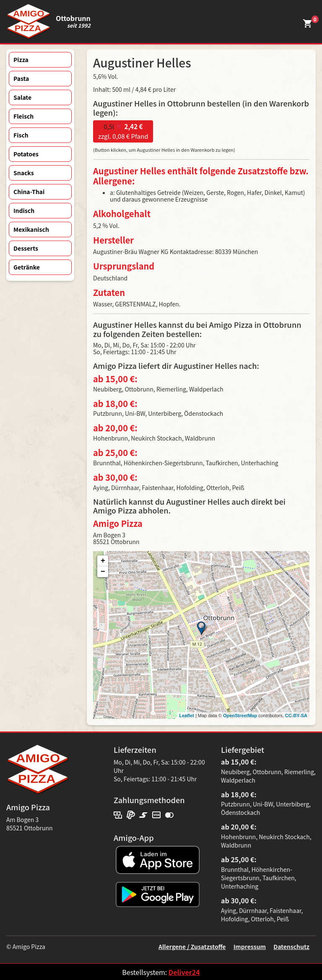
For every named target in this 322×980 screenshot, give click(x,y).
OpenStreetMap (240, 716)
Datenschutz (291, 946)
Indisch (24, 210)
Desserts (26, 248)
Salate (22, 97)
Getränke (27, 267)
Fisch (21, 135)
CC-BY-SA (296, 716)
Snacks (24, 173)
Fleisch (23, 116)
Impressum (250, 946)
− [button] (103, 572)
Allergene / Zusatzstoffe (192, 946)
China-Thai (29, 192)
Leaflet (186, 716)
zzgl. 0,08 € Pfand (123, 131)
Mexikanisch (31, 229)
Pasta (21, 78)
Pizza (21, 60)
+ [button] (103, 561)
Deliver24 (184, 972)
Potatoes (26, 154)
